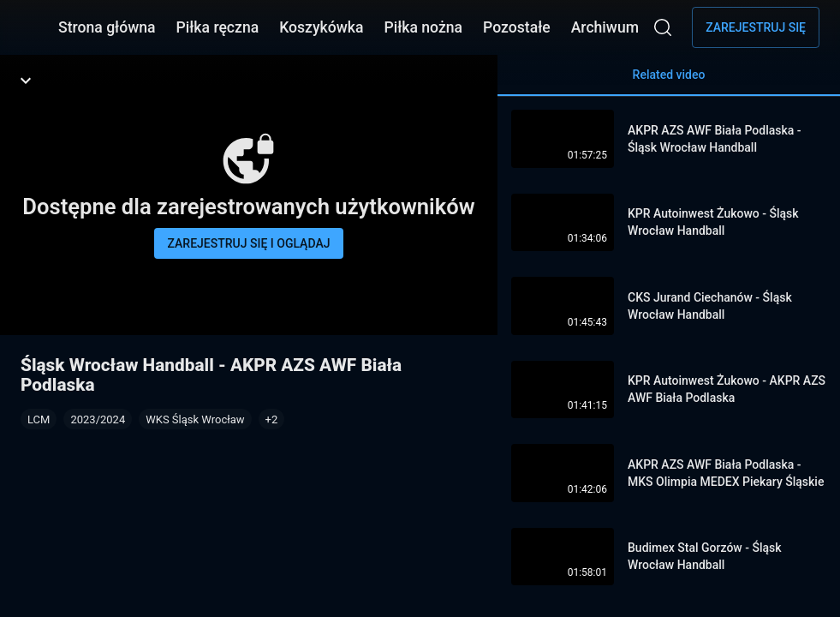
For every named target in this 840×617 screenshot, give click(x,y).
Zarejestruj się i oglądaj (249, 243)
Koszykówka (321, 27)
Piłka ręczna (218, 27)
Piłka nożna (423, 27)
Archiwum (605, 27)
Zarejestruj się (756, 27)
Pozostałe (517, 27)
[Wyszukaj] (663, 27)
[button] (272, 419)
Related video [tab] (669, 82)
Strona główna (107, 27)
